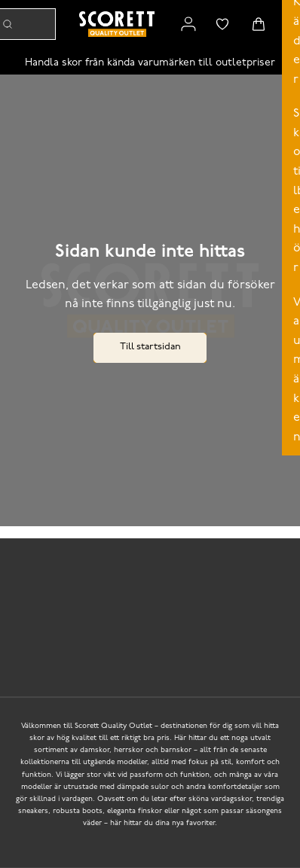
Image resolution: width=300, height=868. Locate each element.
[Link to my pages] (188, 24)
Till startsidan (150, 347)
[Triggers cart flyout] (259, 24)
